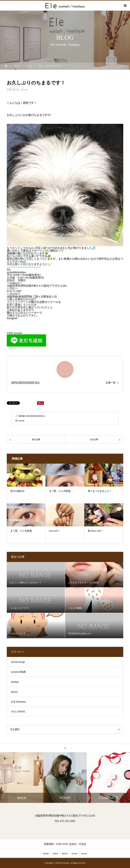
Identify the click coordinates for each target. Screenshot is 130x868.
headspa (15, 682)
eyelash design (18, 662)
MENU (65, 854)
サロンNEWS (18, 712)
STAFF (75, 854)
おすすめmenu (18, 702)
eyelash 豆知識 (18, 672)
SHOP (55, 854)
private (24, 90)
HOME (46, 854)
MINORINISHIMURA (25, 383)
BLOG (84, 854)
